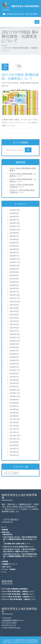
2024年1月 (14, 219)
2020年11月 (15, 337)
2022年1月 (14, 291)
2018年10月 (15, 396)
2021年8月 (14, 308)
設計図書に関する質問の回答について (17, 543)
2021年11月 (15, 298)
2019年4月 (14, 383)
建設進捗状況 (8, 534)
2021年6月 (14, 314)
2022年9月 (14, 269)
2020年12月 (15, 334)
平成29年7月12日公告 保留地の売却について (19, 546)
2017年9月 (14, 422)
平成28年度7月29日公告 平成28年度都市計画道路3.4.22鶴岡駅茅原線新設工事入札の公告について (20, 556)
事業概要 (5, 529)
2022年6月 (14, 275)
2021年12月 (15, 295)
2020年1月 (14, 367)
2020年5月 (14, 354)
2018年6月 (14, 409)
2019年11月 (15, 370)
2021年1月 (14, 331)
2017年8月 (14, 425)
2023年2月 (14, 252)
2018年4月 (14, 412)
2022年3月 (14, 285)
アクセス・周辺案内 (9, 569)
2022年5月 (14, 278)
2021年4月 (14, 321)
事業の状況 (6, 532)
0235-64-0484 (31, 14)
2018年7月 (14, 406)
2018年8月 (14, 403)
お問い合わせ (6, 566)
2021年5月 (14, 318)
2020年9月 (14, 344)
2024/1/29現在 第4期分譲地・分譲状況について (22, 185)
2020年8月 (14, 347)
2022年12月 (15, 259)
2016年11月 (15, 439)
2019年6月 (14, 380)
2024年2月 (14, 216)
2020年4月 (14, 357)
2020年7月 (14, 350)
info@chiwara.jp (14, 14)
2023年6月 (14, 239)
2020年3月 (14, 360)
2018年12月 (15, 390)
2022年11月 (15, 262)
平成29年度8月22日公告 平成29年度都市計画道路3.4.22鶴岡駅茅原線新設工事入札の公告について (20, 539)
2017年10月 (15, 419)
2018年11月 (15, 393)
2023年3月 (14, 249)
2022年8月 (14, 272)
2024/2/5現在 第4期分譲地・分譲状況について (23, 180)
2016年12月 (15, 435)
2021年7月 (14, 311)
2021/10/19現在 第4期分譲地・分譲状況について (20, 76)
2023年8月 (14, 233)
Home (4, 45)
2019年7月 (14, 376)
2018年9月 (14, 399)
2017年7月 (14, 429)
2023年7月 (14, 236)
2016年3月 (14, 455)
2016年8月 (14, 445)
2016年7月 (14, 448)
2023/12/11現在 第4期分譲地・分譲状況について (23, 191)
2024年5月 (14, 213)
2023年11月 (15, 226)
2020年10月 (15, 340)
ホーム (4, 527)
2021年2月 (14, 327)
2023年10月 (15, 229)
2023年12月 (15, 223)
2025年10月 (15, 210)
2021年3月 (14, 324)
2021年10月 (15, 301)
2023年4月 (14, 246)
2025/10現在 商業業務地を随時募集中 (23, 169)
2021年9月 (14, 305)
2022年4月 (14, 282)
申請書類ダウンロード (10, 564)
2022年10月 (15, 265)
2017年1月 (14, 432)
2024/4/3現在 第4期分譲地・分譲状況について (23, 175)
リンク (4, 572)
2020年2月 (14, 363)
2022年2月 (14, 288)
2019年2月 (14, 386)
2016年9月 (14, 442)
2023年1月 (14, 255)
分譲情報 (5, 561)
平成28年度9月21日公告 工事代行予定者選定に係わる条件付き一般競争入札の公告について (20, 550)
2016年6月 (14, 452)
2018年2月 (14, 416)
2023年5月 (14, 242)
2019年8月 (14, 373)
